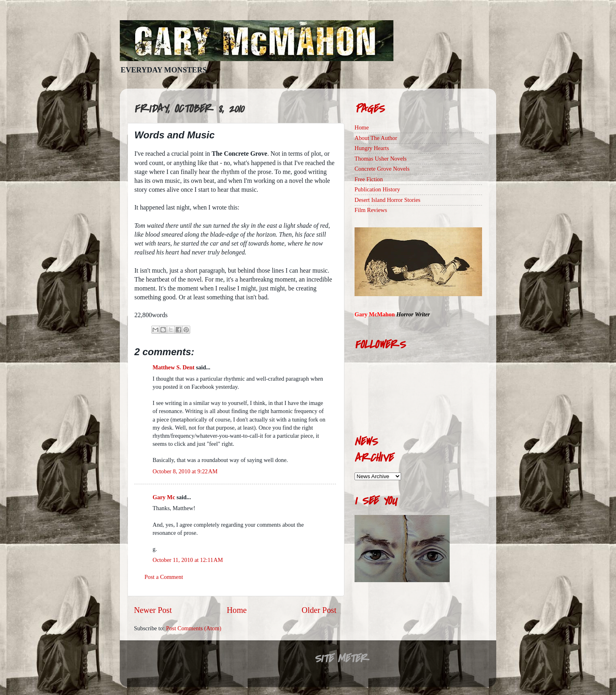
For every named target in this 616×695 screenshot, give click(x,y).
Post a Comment (164, 577)
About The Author (376, 138)
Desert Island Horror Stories (388, 200)
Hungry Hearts (372, 148)
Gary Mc (164, 497)
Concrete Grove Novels (382, 169)
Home (237, 610)
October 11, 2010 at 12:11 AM (188, 560)
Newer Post (153, 610)
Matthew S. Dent (174, 367)
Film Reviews (371, 210)
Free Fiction (369, 179)
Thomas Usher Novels (381, 159)
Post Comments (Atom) (194, 628)
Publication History (377, 189)
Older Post (319, 610)
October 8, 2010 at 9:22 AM (185, 471)
